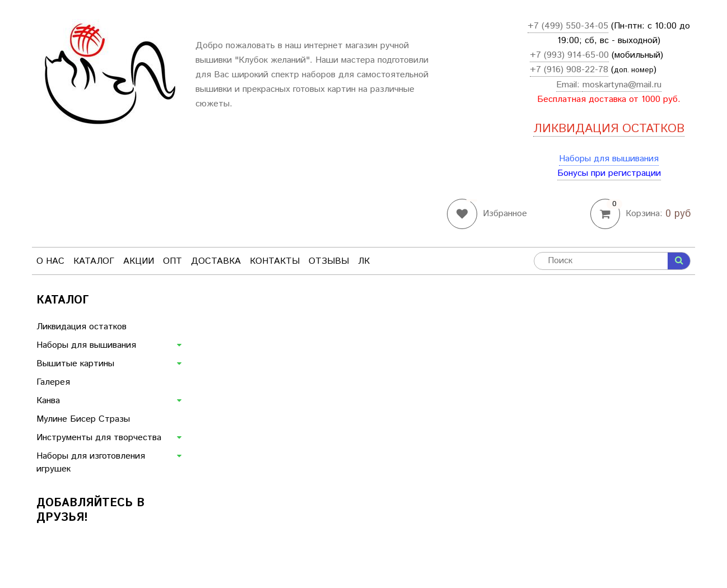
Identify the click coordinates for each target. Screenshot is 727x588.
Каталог (94, 261)
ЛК (364, 261)
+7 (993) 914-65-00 (569, 55)
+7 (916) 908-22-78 (569, 70)
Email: (569, 85)
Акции (139, 261)
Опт (173, 261)
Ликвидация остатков (81, 327)
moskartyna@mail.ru (622, 85)
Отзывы (329, 261)
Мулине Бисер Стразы (83, 419)
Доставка (216, 261)
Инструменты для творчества (99, 438)
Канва (48, 401)
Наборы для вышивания (609, 159)
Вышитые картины (75, 364)
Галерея (53, 382)
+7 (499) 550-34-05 (568, 26)
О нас (50, 261)
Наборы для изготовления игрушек (91, 463)
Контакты (275, 261)
